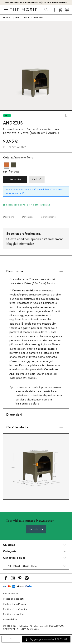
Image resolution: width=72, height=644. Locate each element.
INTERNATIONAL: (22, 566)
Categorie (10, 551)
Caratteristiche (48, 217)
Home (6, 18)
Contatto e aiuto (14, 558)
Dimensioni (28, 217)
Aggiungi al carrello (46, 639)
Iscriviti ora (36, 529)
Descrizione (9, 217)
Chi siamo (9, 545)
